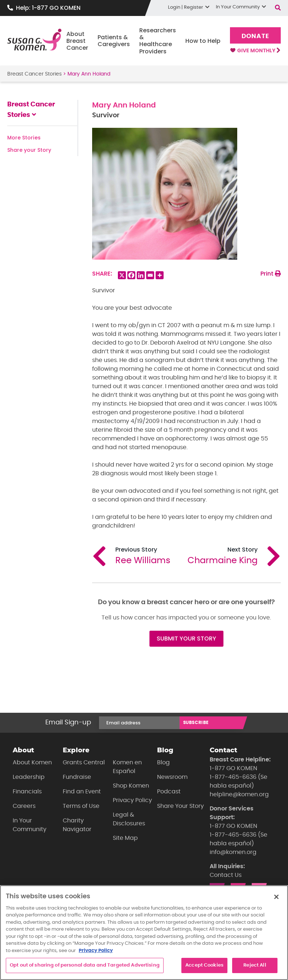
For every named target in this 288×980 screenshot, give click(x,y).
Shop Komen (131, 786)
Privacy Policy (132, 800)
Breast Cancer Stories (34, 74)
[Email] (150, 275)
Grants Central (84, 763)
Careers (24, 806)
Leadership (29, 777)
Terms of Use (81, 806)
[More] (160, 275)
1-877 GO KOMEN (233, 768)
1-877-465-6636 (233, 777)
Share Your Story (180, 806)
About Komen (32, 763)
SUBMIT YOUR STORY (186, 639)
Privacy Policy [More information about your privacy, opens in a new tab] (96, 951)
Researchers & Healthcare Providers (158, 41)
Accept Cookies (204, 965)
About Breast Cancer (77, 41)
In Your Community (30, 825)
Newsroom (172, 777)
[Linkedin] (141, 275)
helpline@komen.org (239, 794)
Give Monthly (255, 51)
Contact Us (226, 875)
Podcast (169, 792)
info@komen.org (233, 852)
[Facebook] (131, 275)
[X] (122, 275)
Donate (255, 36)
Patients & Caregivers (114, 41)
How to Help (203, 41)
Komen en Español (127, 767)
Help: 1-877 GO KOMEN (48, 8)
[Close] (276, 897)
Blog (163, 763)
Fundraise (77, 777)
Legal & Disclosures (129, 819)
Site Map (125, 838)
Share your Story (29, 150)
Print (271, 274)
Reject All (255, 965)
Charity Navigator (77, 825)
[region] (144, 933)
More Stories (24, 138)
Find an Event (82, 792)
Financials (27, 792)
